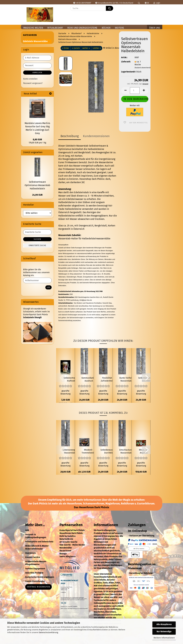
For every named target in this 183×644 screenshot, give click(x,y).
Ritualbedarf (55, 28)
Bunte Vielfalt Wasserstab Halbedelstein (126, 380)
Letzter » (97, 48)
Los (48, 287)
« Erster (66, 48)
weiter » (86, 48)
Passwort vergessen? (33, 83)
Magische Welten (33, 28)
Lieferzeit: (126, 62)
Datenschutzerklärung (48, 632)
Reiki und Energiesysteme (82, 28)
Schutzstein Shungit (32, 317)
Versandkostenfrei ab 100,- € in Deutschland (114, 3)
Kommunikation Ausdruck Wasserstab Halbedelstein (89, 380)
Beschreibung (70, 136)
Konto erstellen (30, 79)
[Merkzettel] (151, 10)
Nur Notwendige (164, 632)
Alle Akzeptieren (164, 624)
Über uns (155, 28)
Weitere (119, 28)
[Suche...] (110, 8)
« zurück (76, 48)
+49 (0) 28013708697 (82, 3)
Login (157, 3)
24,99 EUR (37, 195)
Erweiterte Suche (37, 245)
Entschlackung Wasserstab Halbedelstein (126, 451)
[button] (159, 10)
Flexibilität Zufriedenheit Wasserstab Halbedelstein (107, 380)
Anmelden (37, 73)
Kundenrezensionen (96, 136)
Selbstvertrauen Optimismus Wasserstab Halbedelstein (37, 185)
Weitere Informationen (164, 638)
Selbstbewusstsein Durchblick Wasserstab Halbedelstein (109, 451)
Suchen (37, 239)
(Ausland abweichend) (143, 68)
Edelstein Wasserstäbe (35, 41)
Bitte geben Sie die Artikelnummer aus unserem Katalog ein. (36, 272)
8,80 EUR (37, 139)
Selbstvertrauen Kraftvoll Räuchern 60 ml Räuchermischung (71, 380)
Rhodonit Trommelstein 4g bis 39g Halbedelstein (88, 451)
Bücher (106, 28)
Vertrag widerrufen (38, 587)
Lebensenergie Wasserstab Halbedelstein (70, 451)
